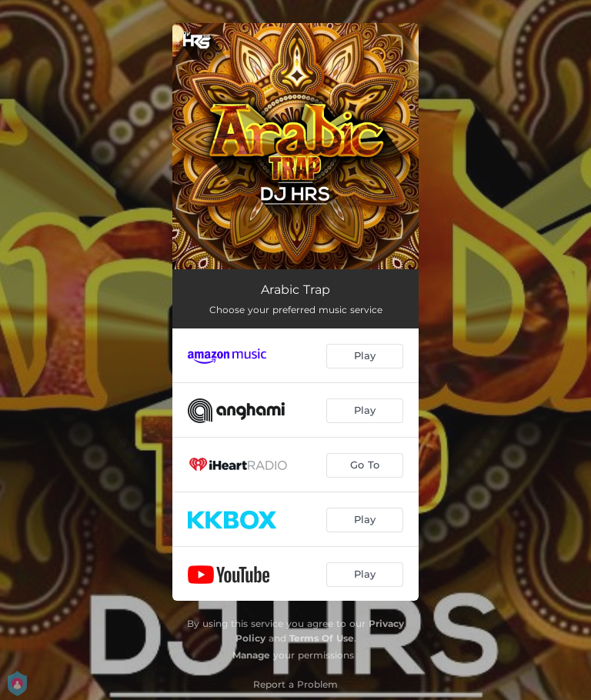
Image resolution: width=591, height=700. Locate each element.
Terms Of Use (322, 638)
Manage (251, 655)
